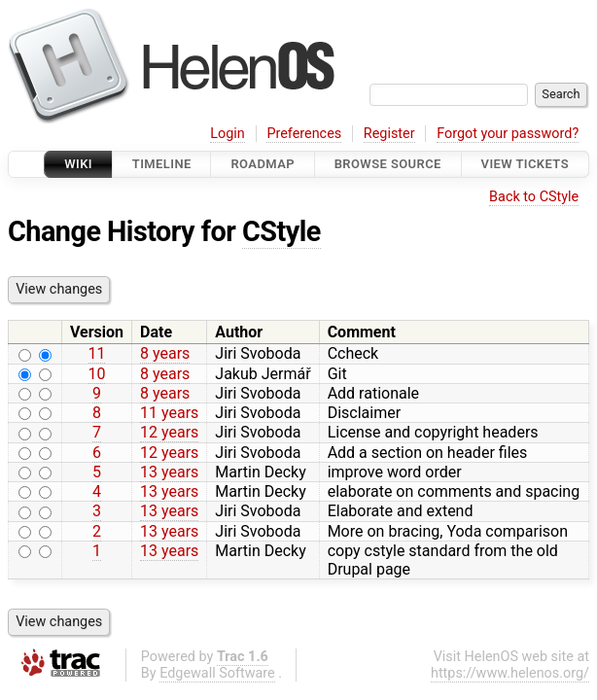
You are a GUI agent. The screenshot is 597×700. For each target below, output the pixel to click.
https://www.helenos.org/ (510, 673)
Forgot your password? (508, 134)
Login (228, 134)
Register (389, 134)
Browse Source (388, 164)
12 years (169, 432)
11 (97, 353)
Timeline (162, 164)
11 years (169, 413)
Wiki (78, 164)
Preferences (304, 134)
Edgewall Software (217, 673)
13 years (169, 472)
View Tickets (525, 164)
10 (97, 374)
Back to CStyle (534, 197)
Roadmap (263, 164)
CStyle (281, 231)
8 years (165, 353)
